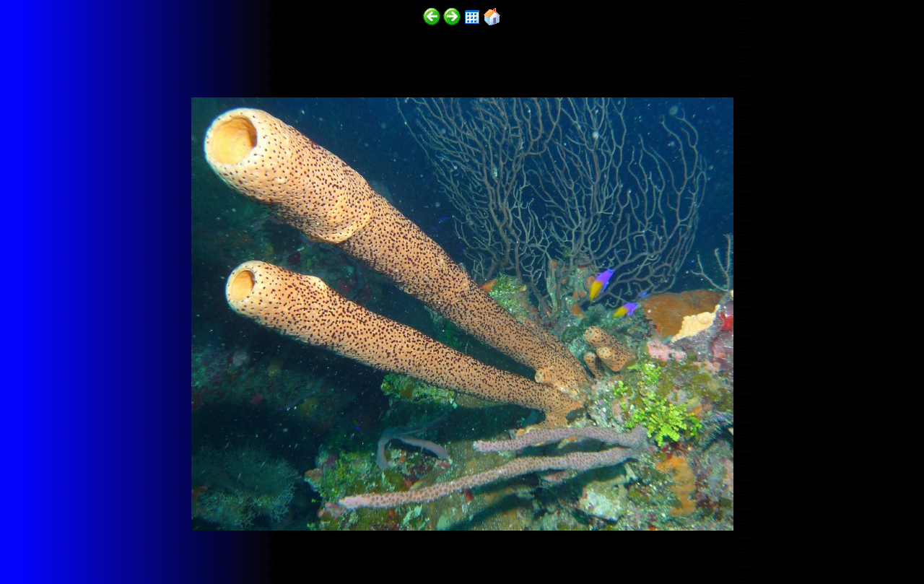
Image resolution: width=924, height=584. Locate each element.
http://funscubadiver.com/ (149, 542)
